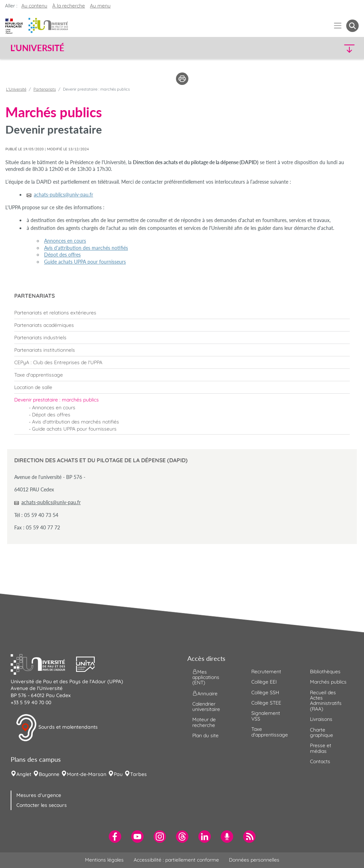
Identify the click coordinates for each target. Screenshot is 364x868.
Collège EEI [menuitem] (264, 682)
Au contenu (34, 6)
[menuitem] (182, 313)
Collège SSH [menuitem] (265, 692)
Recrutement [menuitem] (266, 672)
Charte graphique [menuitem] (322, 732)
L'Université (16, 89)
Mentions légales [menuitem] (104, 860)
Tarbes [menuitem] (138, 774)
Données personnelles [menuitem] (254, 860)
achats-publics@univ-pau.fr (51, 502)
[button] (316, 48)
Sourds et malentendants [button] (57, 728)
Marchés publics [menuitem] (328, 682)
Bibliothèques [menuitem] (325, 672)
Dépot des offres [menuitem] (51, 415)
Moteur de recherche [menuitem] (204, 722)
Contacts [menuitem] (320, 761)
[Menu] (338, 26)
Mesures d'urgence (39, 795)
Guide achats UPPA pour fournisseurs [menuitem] (74, 429)
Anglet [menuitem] (24, 774)
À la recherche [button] (69, 6)
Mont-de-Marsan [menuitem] (87, 774)
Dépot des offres (62, 255)
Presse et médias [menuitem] (321, 748)
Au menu (100, 6)
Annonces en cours (65, 241)
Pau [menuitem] (118, 774)
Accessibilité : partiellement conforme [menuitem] (176, 860)
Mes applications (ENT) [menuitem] (206, 677)
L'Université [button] (37, 48)
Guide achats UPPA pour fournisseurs (85, 262)
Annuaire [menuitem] (205, 693)
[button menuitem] (352, 26)
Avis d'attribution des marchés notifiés (86, 248)
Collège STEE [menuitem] (266, 703)
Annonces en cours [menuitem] (54, 408)
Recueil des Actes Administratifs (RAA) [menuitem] (326, 701)
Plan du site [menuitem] (205, 735)
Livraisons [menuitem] (321, 719)
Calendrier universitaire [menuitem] (206, 707)
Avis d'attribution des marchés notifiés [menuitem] (76, 422)
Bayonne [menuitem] (49, 774)
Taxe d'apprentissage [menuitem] (270, 732)
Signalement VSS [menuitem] (266, 716)
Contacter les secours (42, 805)
